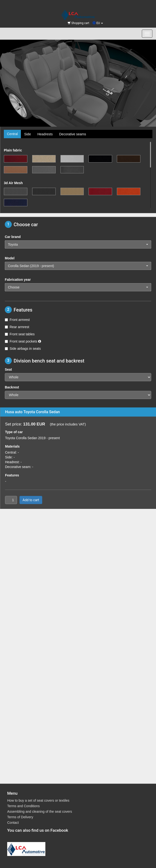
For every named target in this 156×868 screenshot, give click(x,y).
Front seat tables (20, 334)
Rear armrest (17, 327)
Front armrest (17, 320)
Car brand (13, 237)
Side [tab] (28, 134)
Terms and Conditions (23, 806)
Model (10, 258)
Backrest (12, 387)
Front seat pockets (23, 341)
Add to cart (31, 500)
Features (12, 475)
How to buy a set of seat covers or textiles (38, 800)
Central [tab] (12, 134)
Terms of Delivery (20, 817)
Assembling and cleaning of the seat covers (40, 812)
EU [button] (98, 23)
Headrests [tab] (45, 134)
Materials (12, 446)
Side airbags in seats (23, 349)
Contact (13, 823)
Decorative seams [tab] (72, 134)
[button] (78, 244)
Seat (8, 369)
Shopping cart (78, 23)
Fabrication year (18, 280)
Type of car (14, 432)
